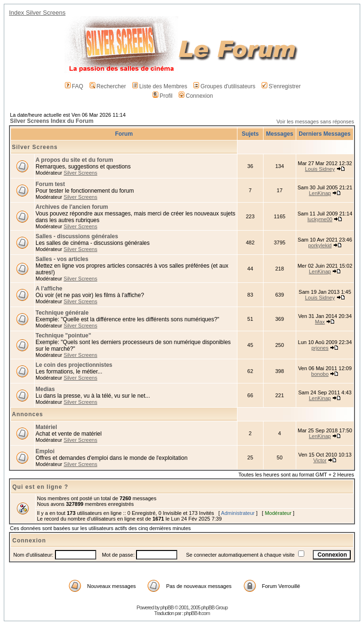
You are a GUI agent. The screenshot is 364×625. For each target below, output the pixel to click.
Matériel (46, 427)
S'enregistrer (281, 86)
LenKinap (320, 193)
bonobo (320, 374)
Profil (163, 96)
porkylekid (320, 245)
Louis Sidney (320, 169)
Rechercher (108, 86)
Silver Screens (35, 147)
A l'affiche (49, 289)
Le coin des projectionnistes (74, 365)
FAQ (74, 86)
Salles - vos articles (62, 259)
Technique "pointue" (63, 336)
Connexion (196, 96)
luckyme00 (320, 219)
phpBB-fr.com (197, 613)
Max (320, 322)
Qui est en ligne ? (40, 487)
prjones (320, 348)
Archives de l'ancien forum (72, 207)
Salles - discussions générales (77, 236)
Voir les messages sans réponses (315, 121)
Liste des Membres (160, 86)
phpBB (167, 607)
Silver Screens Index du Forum (52, 121)
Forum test (50, 184)
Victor (320, 460)
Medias (45, 389)
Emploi (45, 451)
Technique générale (62, 313)
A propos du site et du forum (74, 160)
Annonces (27, 414)
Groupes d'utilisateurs (224, 86)
